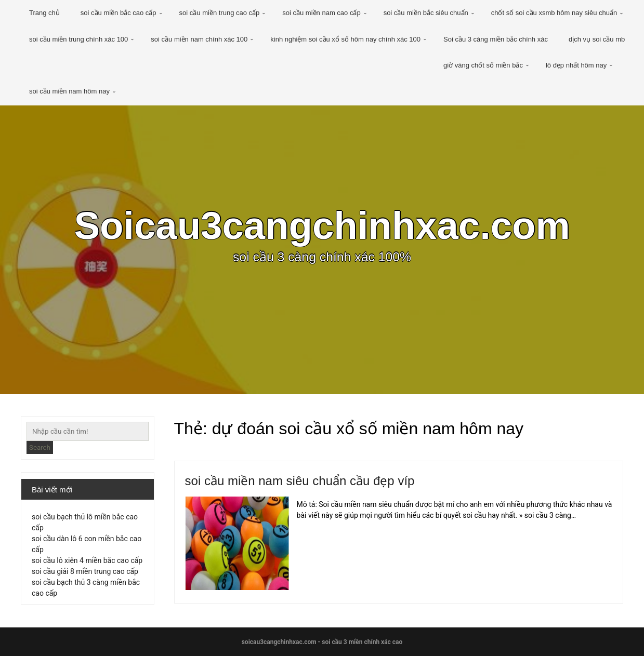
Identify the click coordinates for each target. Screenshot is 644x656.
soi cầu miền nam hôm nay (69, 91)
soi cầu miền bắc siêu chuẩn (426, 13)
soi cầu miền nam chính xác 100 (199, 39)
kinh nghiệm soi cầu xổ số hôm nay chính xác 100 (345, 39)
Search (40, 447)
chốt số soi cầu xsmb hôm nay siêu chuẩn (554, 13)
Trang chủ (44, 13)
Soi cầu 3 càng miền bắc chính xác (496, 39)
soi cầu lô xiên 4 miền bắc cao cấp (87, 560)
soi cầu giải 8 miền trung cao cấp (85, 571)
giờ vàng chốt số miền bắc (483, 65)
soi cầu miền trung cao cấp (220, 13)
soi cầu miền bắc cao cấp (119, 13)
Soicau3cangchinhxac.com (322, 226)
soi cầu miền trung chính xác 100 (78, 39)
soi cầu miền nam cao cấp (321, 13)
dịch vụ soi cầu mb (597, 39)
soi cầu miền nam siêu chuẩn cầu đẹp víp (300, 481)
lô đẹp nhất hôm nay (576, 65)
